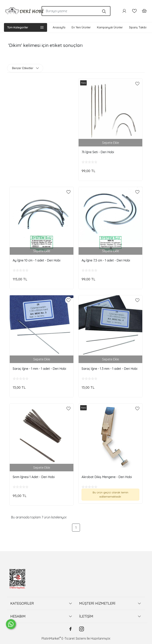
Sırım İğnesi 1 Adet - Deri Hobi (34, 477)
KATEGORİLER (22, 603)
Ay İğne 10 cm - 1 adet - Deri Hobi (37, 260)
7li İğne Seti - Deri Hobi (98, 152)
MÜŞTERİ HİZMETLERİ (97, 603)
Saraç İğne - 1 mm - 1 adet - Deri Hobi (39, 369)
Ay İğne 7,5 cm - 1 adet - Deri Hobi (106, 260)
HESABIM (18, 616)
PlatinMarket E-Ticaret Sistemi (64, 638)
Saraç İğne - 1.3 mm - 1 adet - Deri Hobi (109, 369)
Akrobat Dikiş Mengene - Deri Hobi (107, 477)
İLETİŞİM (86, 616)
